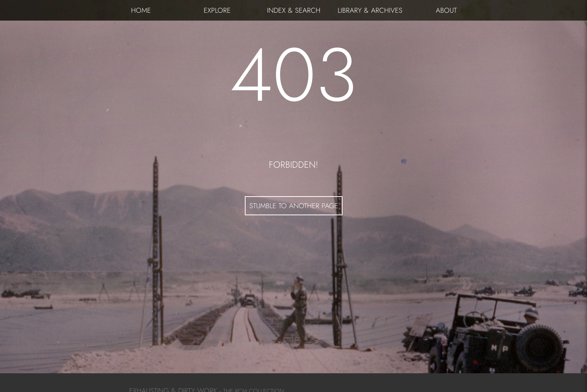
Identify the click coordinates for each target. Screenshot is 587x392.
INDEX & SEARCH (294, 10)
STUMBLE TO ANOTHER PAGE (294, 206)
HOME (141, 10)
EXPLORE (217, 10)
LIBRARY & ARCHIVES (370, 10)
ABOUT (446, 10)
